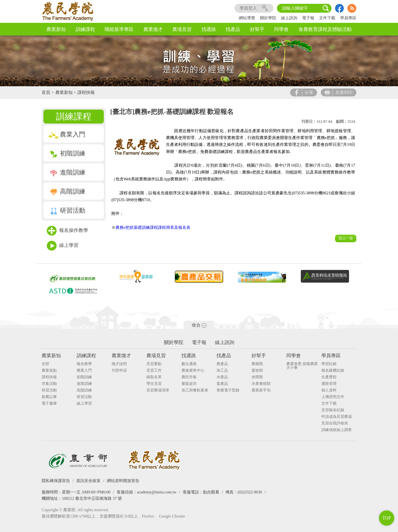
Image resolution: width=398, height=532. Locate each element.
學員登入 (254, 8)
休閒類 (257, 377)
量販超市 (189, 384)
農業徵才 (153, 29)
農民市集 (189, 377)
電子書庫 (49, 404)
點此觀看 (211, 492)
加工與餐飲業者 (195, 390)
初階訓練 (67, 153)
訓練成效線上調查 (337, 430)
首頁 (46, 92)
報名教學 (84, 364)
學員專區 (348, 18)
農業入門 (67, 134)
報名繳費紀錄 (333, 371)
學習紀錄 (329, 364)
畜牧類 (257, 371)
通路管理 (329, 384)
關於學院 (268, 18)
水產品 (222, 377)
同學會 (281, 29)
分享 (304, 92)
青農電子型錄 (228, 390)
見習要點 (154, 364)
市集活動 (49, 384)
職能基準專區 (119, 29)
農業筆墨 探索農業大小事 (302, 366)
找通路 (209, 29)
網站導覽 (247, 18)
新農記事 (49, 397)
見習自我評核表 (335, 423)
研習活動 (67, 210)
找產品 (233, 29)
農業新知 (56, 29)
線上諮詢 (289, 18)
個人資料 (329, 390)
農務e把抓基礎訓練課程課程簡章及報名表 (153, 227)
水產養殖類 (261, 384)
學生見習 (154, 384)
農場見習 (182, 29)
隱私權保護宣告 (56, 481)
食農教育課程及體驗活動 (325, 29)
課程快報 (86, 92)
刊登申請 (119, 371)
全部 (45, 364)
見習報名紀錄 (333, 410)
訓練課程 (85, 29)
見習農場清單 (158, 390)
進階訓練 (67, 172)
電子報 (308, 18)
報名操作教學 (67, 231)
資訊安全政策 (88, 481)
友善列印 (339, 92)
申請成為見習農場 (337, 417)
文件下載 (327, 18)
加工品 (222, 371)
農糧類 (257, 364)
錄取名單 (154, 377)
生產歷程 (329, 377)
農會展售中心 (193, 371)
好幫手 (257, 29)
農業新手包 (261, 390)
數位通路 (189, 364)
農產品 (222, 364)
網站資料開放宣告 (123, 481)
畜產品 (222, 384)
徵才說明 (119, 364)
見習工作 (154, 371)
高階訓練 (67, 191)
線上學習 (63, 246)
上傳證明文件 (333, 397)
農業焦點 (49, 371)
